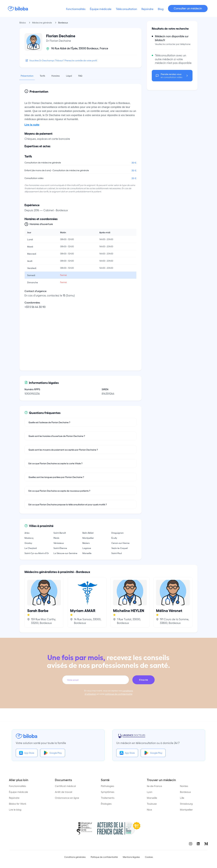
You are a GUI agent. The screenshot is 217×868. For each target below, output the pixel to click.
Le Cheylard (31, 548)
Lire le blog (15, 809)
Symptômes (108, 792)
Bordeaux (185, 792)
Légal (69, 76)
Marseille (87, 553)
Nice (149, 809)
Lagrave (87, 548)
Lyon (150, 792)
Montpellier (88, 538)
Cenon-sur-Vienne (120, 543)
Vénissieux (59, 543)
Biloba (23, 23)
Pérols (56, 538)
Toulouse (152, 804)
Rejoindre (14, 798)
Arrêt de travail (63, 792)
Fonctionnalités (17, 786)
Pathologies (107, 786)
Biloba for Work (18, 804)
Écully (114, 538)
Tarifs (42, 76)
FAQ (80, 76)
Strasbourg (186, 804)
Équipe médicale (18, 792)
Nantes (184, 786)
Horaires (56, 76)
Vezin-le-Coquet (120, 548)
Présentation (27, 76)
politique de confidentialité (119, 694)
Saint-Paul (117, 553)
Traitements (108, 798)
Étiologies (106, 804)
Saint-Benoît (60, 533)
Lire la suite (32, 125)
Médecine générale (42, 23)
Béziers (86, 543)
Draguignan (117, 533)
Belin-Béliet (88, 533)
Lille (182, 798)
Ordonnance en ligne (67, 798)
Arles (27, 533)
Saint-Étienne (60, 548)
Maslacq (29, 538)
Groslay (28, 543)
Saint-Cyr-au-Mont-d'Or (37, 553)
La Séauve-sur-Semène (65, 553)
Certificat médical (65, 786)
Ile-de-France (154, 786)
